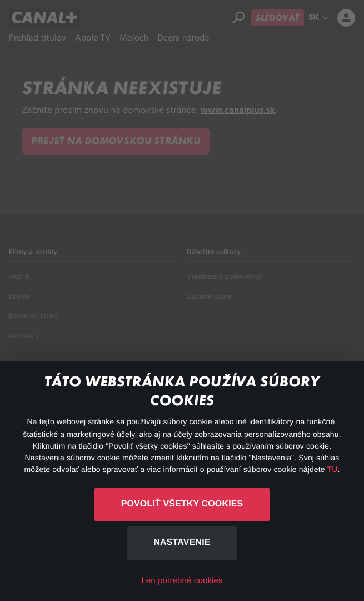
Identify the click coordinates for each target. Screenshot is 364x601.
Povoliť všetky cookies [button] (182, 504)
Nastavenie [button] (182, 542)
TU (333, 469)
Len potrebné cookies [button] (182, 581)
